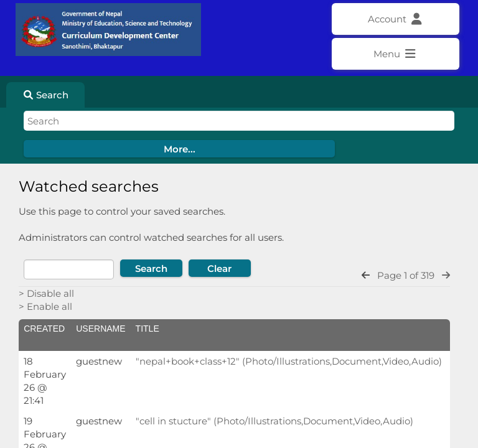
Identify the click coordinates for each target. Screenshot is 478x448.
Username (101, 329)
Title (148, 329)
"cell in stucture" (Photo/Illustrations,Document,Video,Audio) (274, 421)
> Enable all (45, 306)
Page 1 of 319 (406, 275)
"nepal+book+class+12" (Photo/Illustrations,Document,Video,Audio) (289, 361)
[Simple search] (239, 121)
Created (44, 329)
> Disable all (46, 293)
